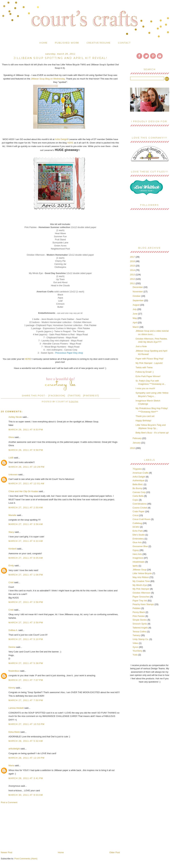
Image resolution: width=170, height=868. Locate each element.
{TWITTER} (74, 395)
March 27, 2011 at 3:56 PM (26, 602)
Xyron (135, 647)
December (138, 287)
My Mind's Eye (140, 585)
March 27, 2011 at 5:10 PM (26, 639)
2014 (133, 270)
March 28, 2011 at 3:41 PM (26, 778)
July (135, 309)
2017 (133, 257)
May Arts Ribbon (141, 577)
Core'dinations (140, 504)
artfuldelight (14, 749)
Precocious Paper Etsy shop (69, 353)
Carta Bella (138, 496)
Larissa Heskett (16, 708)
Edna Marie (14, 732)
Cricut (135, 515)
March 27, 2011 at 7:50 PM (26, 700)
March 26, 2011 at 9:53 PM (26, 430)
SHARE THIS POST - (34, 395)
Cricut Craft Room (141, 519)
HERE (70, 143)
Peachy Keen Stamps (143, 604)
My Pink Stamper (141, 589)
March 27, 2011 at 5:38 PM (26, 663)
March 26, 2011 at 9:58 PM (26, 450)
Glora (11, 437)
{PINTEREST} (91, 395)
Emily (11, 566)
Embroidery (138, 539)
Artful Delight (61, 139)
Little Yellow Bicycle (142, 573)
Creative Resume (99, 43)
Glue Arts (137, 542)
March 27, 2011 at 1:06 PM (26, 575)
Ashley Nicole (15, 417)
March (136, 327)
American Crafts (141, 473)
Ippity (135, 566)
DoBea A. (13, 630)
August (137, 305)
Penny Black (139, 612)
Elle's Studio (139, 535)
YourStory (137, 651)
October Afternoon (142, 593)
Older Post (115, 852)
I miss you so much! (145, 388)
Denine (12, 647)
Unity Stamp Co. (141, 639)
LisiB (11, 458)
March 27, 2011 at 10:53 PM (26, 724)
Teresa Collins (140, 632)
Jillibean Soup (139, 570)
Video (135, 643)
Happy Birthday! (143, 421)
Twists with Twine (144, 367)
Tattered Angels (140, 628)
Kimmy (12, 688)
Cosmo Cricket (140, 508)
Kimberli (12, 549)
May (135, 318)
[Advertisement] (26, 827)
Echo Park (138, 531)
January (137, 443)
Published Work (67, 43)
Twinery (136, 635)
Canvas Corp (139, 492)
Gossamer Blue (140, 546)
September (138, 300)
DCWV (136, 527)
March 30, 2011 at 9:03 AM (26, 795)
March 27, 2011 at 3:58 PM (26, 623)
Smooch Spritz (140, 624)
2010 (133, 448)
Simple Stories (140, 620)
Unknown (13, 474)
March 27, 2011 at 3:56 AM (26, 524)
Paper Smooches (141, 597)
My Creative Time (141, 581)
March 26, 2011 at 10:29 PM (26, 467)
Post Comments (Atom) (26, 859)
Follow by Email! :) (144, 372)
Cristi (11, 582)
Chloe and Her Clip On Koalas (23, 491)
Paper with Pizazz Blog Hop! (149, 359)
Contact (124, 43)
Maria (11, 765)
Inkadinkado (139, 562)
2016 (133, 261)
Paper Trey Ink (140, 601)
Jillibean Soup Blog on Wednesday (48, 79)
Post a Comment (9, 802)
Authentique (138, 480)
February (138, 438)
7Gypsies (137, 469)
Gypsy (136, 550)
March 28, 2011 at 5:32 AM (26, 741)
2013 (133, 275)
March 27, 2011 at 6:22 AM (26, 541)
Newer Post (7, 852)
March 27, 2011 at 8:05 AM (26, 558)
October (137, 296)
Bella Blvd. (138, 484)
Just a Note (141, 346)
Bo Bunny (137, 488)
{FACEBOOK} (57, 395)
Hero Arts (137, 554)
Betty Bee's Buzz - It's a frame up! (152, 433)
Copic (135, 500)
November (138, 292)
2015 (133, 266)
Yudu (135, 655)
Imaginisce (138, 558)
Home (43, 43)
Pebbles (137, 608)
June (135, 314)
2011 (133, 283)
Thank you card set (145, 416)
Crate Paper (139, 511)
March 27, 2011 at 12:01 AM (26, 484)
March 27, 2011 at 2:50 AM (26, 508)
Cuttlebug (137, 523)
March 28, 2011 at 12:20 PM (26, 758)
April (135, 323)
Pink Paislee (139, 616)
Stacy (11, 532)
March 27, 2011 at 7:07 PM (26, 680)
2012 (133, 279)
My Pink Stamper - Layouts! (149, 363)
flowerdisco (14, 671)
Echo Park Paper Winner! (148, 376)
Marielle (12, 515)
